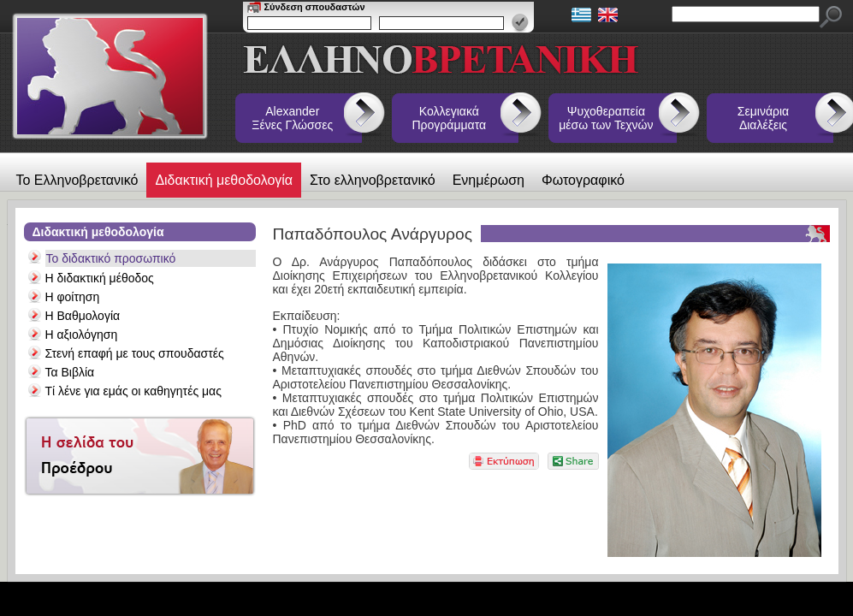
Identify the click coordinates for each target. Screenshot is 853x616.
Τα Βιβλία (70, 372)
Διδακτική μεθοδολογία (224, 180)
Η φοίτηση (73, 297)
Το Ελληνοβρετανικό (77, 180)
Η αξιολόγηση (82, 335)
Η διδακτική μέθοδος (100, 278)
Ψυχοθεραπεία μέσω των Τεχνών (606, 118)
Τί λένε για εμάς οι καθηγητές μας (133, 391)
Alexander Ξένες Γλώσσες (292, 118)
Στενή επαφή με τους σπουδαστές (135, 353)
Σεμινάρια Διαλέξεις (763, 118)
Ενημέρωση (489, 180)
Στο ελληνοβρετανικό (373, 180)
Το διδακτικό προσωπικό (111, 258)
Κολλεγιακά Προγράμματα (450, 118)
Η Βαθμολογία (83, 316)
